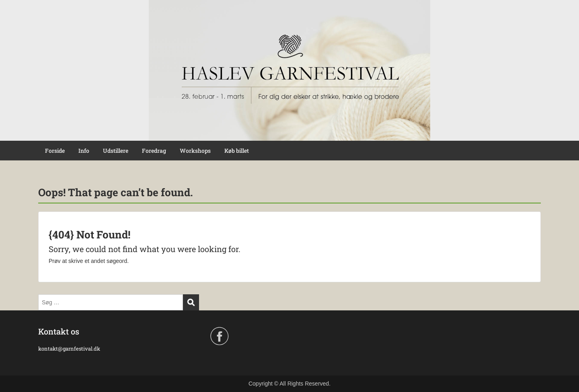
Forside (55, 151)
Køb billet (237, 151)
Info (84, 151)
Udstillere (116, 151)
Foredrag (154, 151)
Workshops (195, 151)
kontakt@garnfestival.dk (70, 349)
